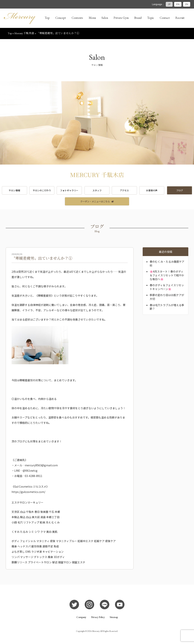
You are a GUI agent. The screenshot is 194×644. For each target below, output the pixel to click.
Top (47, 18)
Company (81, 617)
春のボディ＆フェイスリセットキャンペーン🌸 (167, 287)
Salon (105, 18)
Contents (77, 18)
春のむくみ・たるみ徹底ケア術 (167, 263)
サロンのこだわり (42, 190)
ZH (187, 4)
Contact (165, 18)
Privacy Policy (98, 617)
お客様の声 (152, 190)
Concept (61, 18)
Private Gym (121, 18)
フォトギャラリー (69, 190)
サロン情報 (14, 190)
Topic (151, 18)
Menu (92, 18)
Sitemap (114, 617)
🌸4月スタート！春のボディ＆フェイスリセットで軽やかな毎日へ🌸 (167, 275)
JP (169, 4)
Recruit (180, 18)
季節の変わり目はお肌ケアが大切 (167, 297)
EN (178, 4)
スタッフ (97, 190)
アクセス (124, 190)
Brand (138, 18)
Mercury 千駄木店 (24, 33)
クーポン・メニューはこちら (95, 201)
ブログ (180, 190)
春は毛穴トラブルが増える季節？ (167, 307)
